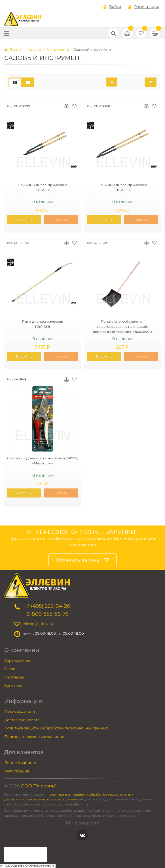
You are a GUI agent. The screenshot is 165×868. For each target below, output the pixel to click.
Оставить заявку (82, 560)
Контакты (13, 685)
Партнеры (14, 677)
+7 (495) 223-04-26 (47, 606)
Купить (61, 220)
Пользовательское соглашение (34, 736)
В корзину (24, 220)
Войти (112, 7)
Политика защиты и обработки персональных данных (56, 728)
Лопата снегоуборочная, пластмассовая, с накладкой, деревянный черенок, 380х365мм (122, 327)
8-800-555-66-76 (47, 614)
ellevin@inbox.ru (38, 624)
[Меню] (7, 33)
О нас (10, 669)
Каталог (34, 49)
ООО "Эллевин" (39, 786)
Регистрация (144, 7)
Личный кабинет (20, 763)
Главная (14, 49)
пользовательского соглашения (49, 799)
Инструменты (57, 49)
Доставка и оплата (22, 720)
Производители (20, 711)
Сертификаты (17, 660)
